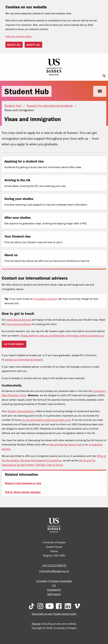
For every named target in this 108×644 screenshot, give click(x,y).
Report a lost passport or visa (23, 483)
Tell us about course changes (23, 492)
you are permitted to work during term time (46, 420)
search (104, 76)
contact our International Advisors (24, 359)
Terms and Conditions (19, 324)
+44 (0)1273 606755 (54, 565)
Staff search (54, 594)
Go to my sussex (14, 344)
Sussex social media (65, 614)
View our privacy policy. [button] (19, 36)
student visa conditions (21, 411)
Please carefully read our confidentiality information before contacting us (62, 336)
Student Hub (27, 91)
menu (100, 91)
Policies (36, 624)
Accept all (33, 45)
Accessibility (54, 590)
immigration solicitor (45, 299)
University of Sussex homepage (54, 581)
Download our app (42, 614)
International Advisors (19, 320)
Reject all (14, 45)
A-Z (54, 585)
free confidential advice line (65, 444)
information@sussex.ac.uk (54, 571)
